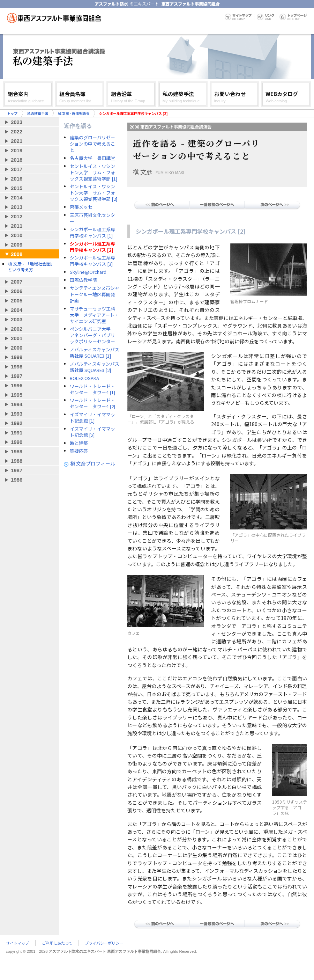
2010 (17, 235)
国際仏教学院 (83, 280)
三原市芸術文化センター (92, 218)
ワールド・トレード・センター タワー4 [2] (92, 403)
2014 (17, 198)
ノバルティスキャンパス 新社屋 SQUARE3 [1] (95, 353)
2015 (17, 188)
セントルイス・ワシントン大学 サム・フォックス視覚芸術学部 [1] (94, 173)
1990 (17, 442)
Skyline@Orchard (88, 272)
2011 (17, 226)
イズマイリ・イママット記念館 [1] (92, 418)
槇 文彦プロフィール (93, 463)
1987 (17, 470)
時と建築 (79, 443)
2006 (17, 291)
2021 (17, 141)
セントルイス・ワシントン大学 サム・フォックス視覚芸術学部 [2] (94, 193)
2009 (17, 245)
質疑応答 (79, 451)
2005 (17, 301)
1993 (17, 414)
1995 (17, 395)
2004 (17, 310)
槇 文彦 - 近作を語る (74, 113)
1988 (17, 461)
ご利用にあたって (57, 943)
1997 (17, 376)
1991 (17, 433)
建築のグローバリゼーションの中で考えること (92, 144)
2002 (17, 329)
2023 (17, 122)
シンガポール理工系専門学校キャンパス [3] (92, 261)
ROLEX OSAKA (84, 378)
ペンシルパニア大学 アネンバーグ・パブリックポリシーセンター (92, 335)
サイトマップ (17, 943)
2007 (17, 282)
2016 (17, 179)
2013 (17, 207)
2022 (17, 131)
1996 (17, 385)
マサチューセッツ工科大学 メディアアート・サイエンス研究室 (94, 315)
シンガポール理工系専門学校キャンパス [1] (92, 233)
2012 (17, 216)
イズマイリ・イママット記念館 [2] (92, 432)
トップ (12, 113)
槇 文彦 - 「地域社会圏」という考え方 (31, 266)
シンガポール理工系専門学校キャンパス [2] (92, 247)
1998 (17, 367)
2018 (17, 160)
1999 (17, 357)
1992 (17, 423)
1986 (17, 480)
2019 (17, 150)
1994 (17, 404)
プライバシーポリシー (104, 943)
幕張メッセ (81, 207)
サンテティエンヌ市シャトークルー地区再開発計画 (95, 294)
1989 (17, 451)
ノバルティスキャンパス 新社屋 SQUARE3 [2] (95, 367)
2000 (17, 348)
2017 (17, 169)
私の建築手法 (38, 113)
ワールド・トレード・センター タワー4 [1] (92, 389)
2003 (17, 319)
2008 (17, 254)
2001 (17, 338)
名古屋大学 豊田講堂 (92, 158)
